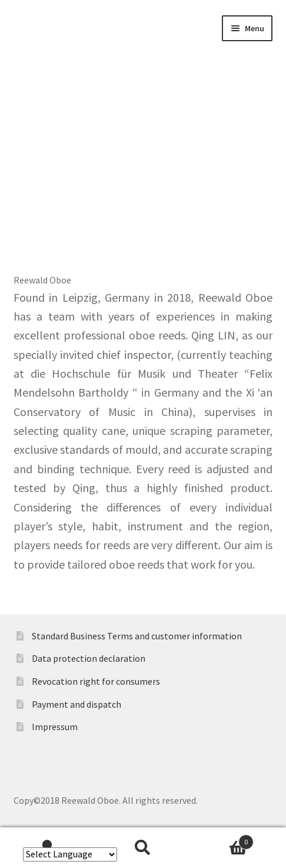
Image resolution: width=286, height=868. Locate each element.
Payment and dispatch (77, 704)
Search (143, 848)
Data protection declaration (89, 658)
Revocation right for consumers (96, 681)
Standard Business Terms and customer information (137, 636)
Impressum (55, 727)
